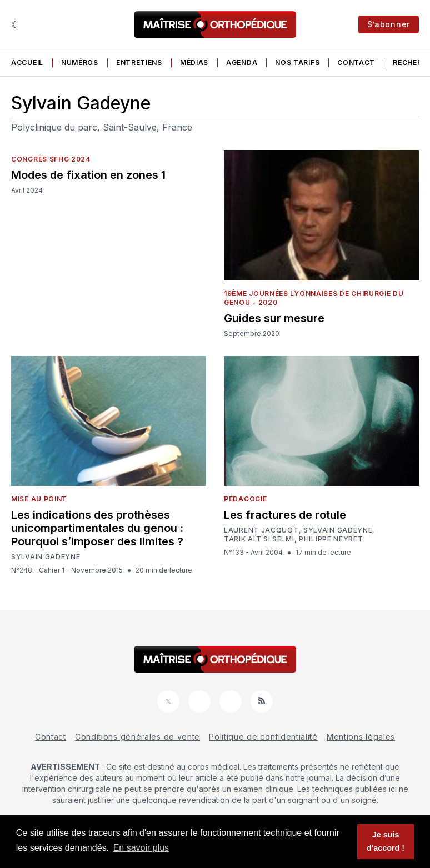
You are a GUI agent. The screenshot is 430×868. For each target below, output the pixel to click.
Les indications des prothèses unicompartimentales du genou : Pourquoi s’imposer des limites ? (97, 528)
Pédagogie (245, 499)
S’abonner (389, 24)
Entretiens (139, 62)
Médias (194, 62)
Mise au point (39, 499)
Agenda (242, 62)
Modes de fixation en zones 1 (88, 175)
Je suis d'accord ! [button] (386, 841)
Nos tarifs (297, 62)
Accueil (27, 62)
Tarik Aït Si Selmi (259, 539)
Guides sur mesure (274, 318)
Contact (356, 62)
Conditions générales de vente (137, 737)
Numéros (80, 62)
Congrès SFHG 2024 (51, 159)
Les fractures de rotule (285, 515)
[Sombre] (15, 24)
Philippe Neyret (331, 539)
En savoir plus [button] (141, 848)
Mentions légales (361, 737)
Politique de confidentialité (263, 737)
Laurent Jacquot (261, 530)
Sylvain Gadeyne (46, 557)
